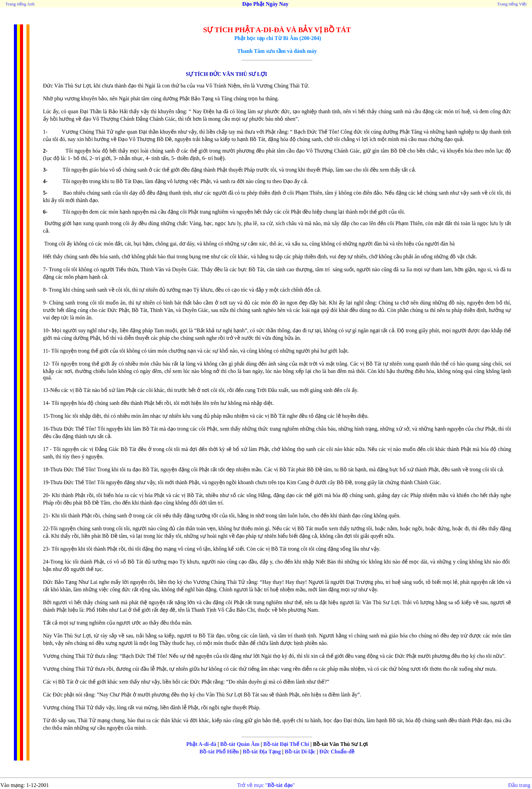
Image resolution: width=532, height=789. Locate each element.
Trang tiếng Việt (512, 4)
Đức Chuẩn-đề (337, 752)
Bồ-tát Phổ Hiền (219, 752)
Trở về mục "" (266, 785)
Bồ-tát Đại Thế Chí (286, 744)
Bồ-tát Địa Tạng (262, 752)
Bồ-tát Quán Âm (240, 744)
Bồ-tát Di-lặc (300, 752)
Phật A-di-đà (201, 744)
